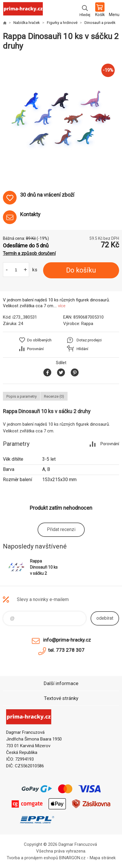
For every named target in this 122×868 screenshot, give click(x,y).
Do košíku (81, 270)
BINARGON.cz (72, 858)
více (62, 306)
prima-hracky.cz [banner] (23, 10)
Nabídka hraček (27, 23)
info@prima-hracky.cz (67, 640)
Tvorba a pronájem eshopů (32, 858)
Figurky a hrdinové (62, 23)
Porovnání (35, 349)
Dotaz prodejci (89, 340)
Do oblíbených (39, 340)
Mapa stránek (103, 858)
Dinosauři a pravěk (100, 23)
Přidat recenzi (61, 529)
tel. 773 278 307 (66, 650)
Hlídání (82, 349)
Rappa (87, 324)
